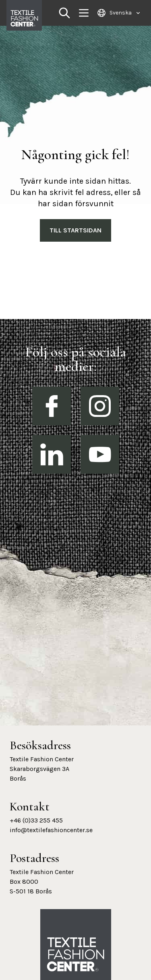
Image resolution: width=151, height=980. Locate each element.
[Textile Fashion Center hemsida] (76, 955)
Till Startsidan (75, 230)
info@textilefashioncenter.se (51, 830)
